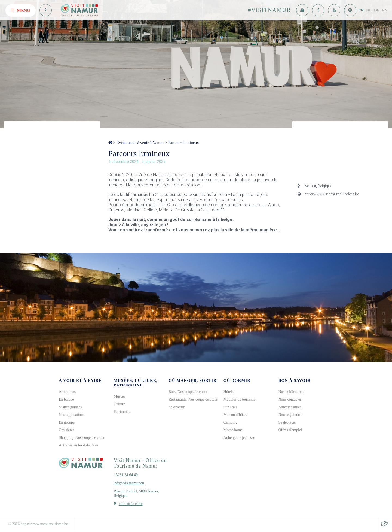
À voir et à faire (80, 380)
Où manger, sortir (192, 380)
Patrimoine (122, 412)
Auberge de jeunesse (239, 438)
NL (369, 10)
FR (361, 10)
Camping (230, 422)
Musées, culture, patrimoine (136, 383)
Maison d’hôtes (235, 415)
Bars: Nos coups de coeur (188, 392)
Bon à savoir (294, 380)
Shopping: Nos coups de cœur (82, 438)
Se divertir (177, 407)
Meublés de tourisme (239, 399)
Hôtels (229, 392)
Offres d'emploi (290, 430)
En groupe (67, 422)
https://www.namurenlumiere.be (328, 194)
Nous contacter (290, 399)
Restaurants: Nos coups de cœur (193, 399)
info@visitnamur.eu (129, 483)
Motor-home (233, 430)
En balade (66, 399)
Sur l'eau (230, 407)
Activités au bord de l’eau (79, 445)
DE (377, 10)
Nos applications (72, 415)
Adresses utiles (290, 407)
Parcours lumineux (184, 143)
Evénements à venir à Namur (140, 143)
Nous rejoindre (290, 415)
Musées (120, 396)
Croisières (67, 430)
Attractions (67, 392)
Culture (120, 404)
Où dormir (237, 380)
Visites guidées (70, 407)
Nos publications (291, 392)
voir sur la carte (131, 504)
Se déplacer (287, 422)
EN (385, 10)
